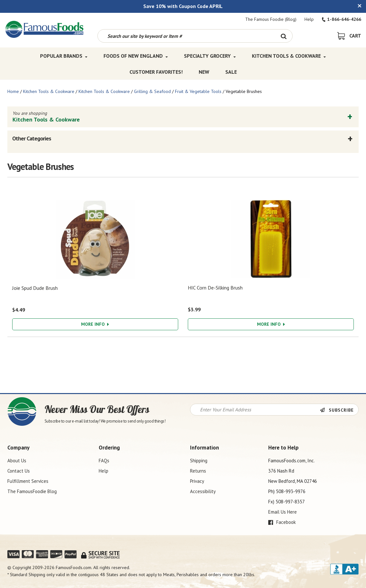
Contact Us (19, 471)
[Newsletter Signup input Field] (255, 410)
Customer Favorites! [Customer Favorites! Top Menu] (156, 72)
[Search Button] (283, 36)
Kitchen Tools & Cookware (49, 91)
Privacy (197, 481)
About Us (17, 461)
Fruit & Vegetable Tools (198, 91)
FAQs (104, 461)
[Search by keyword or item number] (186, 36)
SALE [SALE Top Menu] (231, 72)
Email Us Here (283, 512)
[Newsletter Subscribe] (339, 410)
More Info (95, 324)
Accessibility (203, 491)
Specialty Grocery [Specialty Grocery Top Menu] (210, 56)
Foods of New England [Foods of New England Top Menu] (136, 56)
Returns (198, 471)
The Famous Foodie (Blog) (271, 19)
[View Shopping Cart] (349, 36)
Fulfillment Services (28, 481)
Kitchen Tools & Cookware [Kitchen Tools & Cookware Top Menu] (289, 56)
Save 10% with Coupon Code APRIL (183, 6)
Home (13, 91)
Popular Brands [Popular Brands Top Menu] (64, 56)
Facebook (282, 522)
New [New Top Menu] (204, 72)
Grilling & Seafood (152, 91)
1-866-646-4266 (341, 19)
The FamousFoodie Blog (32, 491)
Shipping (199, 461)
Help (309, 19)
